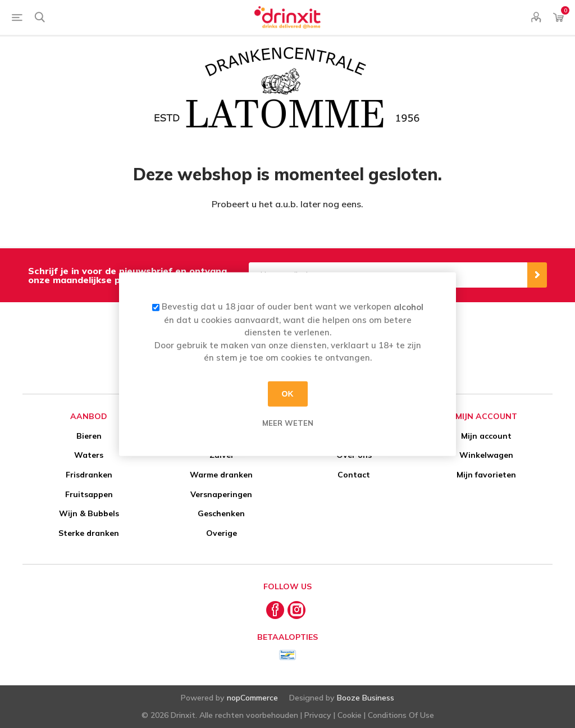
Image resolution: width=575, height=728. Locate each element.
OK (288, 394)
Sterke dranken (89, 533)
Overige (222, 533)
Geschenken (221, 513)
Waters (89, 455)
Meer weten (288, 422)
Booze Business (366, 698)
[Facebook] (275, 610)
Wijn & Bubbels (89, 513)
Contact (354, 475)
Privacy (318, 715)
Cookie (350, 715)
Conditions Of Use (401, 715)
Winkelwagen (486, 455)
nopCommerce (252, 698)
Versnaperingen (221, 494)
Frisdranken (89, 475)
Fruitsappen (89, 494)
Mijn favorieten (486, 475)
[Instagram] (296, 610)
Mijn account (486, 436)
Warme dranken (221, 475)
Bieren (89, 436)
